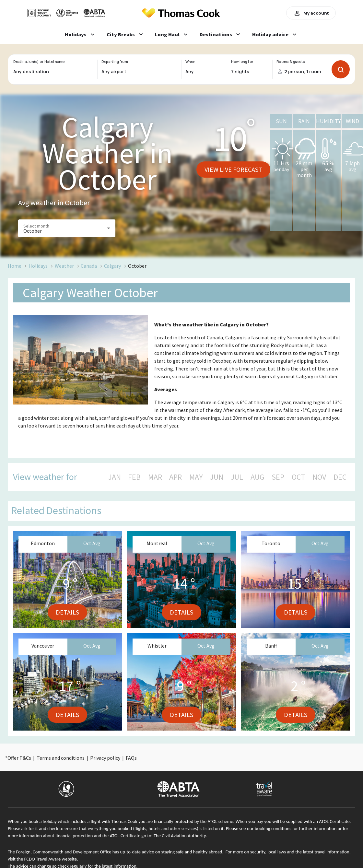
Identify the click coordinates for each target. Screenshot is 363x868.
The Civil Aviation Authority (180, 836)
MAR (155, 477)
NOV (319, 477)
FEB (134, 477)
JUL (237, 477)
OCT (299, 477)
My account (311, 13)
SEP (278, 477)
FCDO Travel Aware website (51, 859)
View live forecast (233, 169)
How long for (242, 62)
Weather (64, 266)
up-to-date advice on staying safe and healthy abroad (171, 852)
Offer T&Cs (19, 758)
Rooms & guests (291, 62)
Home (15, 266)
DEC (340, 477)
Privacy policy (105, 758)
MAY (196, 477)
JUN (217, 477)
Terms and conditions (61, 758)
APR (176, 477)
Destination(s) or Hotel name (39, 62)
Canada (89, 266)
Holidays (38, 266)
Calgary (112, 266)
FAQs (131, 758)
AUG (258, 477)
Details (67, 612)
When (190, 62)
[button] (67, 228)
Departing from (115, 62)
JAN (115, 477)
